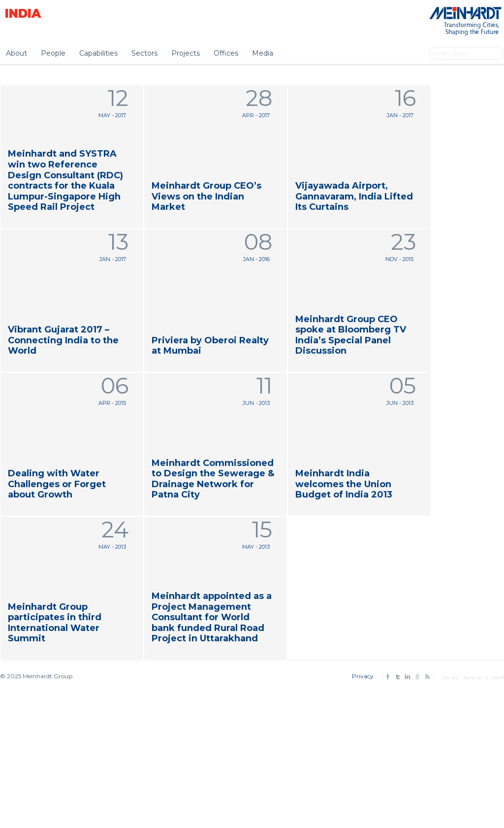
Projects (186, 53)
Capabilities (98, 53)
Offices (226, 53)
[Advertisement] (252, 752)
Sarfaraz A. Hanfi (484, 678)
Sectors (144, 53)
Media (263, 53)
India (23, 14)
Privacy (363, 676)
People (53, 53)
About (16, 53)
